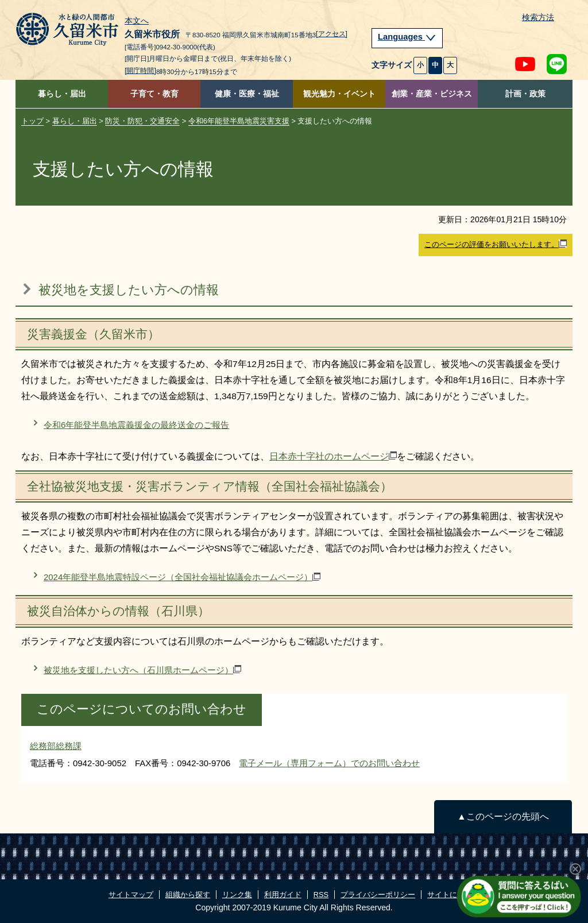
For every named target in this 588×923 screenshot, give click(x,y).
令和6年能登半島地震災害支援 (239, 121)
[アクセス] (332, 34)
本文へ (137, 21)
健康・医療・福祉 (247, 94)
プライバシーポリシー (378, 895)
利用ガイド (283, 895)
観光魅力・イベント (339, 94)
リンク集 (237, 895)
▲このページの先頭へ (503, 816)
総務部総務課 (56, 746)
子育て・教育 (154, 94)
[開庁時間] (140, 71)
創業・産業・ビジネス (432, 94)
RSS (321, 895)
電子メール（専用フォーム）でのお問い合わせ (329, 763)
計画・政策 (525, 94)
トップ (32, 121)
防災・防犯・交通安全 (142, 121)
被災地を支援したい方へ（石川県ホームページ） (142, 670)
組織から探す (188, 895)
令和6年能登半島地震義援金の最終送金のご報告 (136, 425)
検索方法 (538, 18)
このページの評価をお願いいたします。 (496, 244)
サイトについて (453, 895)
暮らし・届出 (62, 94)
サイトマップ (131, 895)
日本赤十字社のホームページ (333, 456)
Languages (407, 37)
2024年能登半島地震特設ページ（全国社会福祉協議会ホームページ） (182, 577)
